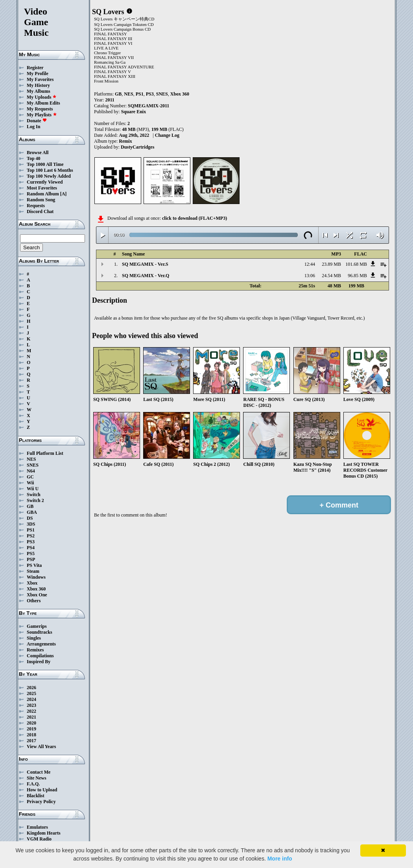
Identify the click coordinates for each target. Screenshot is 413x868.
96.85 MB (357, 276)
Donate (37, 121)
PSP (31, 559)
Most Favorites (42, 188)
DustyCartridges (137, 147)
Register (35, 68)
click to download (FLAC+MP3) (195, 218)
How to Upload (42, 790)
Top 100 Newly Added (49, 176)
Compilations (40, 656)
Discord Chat (40, 211)
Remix (125, 141)
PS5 (31, 554)
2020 (31, 723)
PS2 (31, 536)
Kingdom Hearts (44, 833)
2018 (31, 735)
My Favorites (40, 79)
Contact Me (39, 772)
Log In (33, 127)
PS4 (31, 548)
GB (30, 506)
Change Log (167, 135)
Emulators (37, 827)
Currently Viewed (45, 182)
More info (280, 859)
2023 (31, 705)
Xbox (32, 583)
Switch (34, 495)
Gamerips (37, 626)
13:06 (310, 276)
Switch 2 (35, 500)
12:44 (310, 264)
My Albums (39, 91)
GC (30, 477)
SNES (33, 465)
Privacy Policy (41, 802)
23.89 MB (331, 264)
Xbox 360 (36, 589)
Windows (36, 577)
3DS (31, 524)
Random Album (43, 194)
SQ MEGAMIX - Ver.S (145, 264)
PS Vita (34, 565)
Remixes (35, 650)
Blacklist (36, 796)
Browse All (38, 153)
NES (31, 459)
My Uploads (42, 97)
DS (30, 518)
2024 (31, 699)
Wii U (33, 489)
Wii (30, 483)
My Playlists (42, 115)
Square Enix (134, 112)
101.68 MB (356, 264)
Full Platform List (45, 453)
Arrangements (41, 644)
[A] (64, 194)
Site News (37, 778)
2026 (31, 688)
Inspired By (39, 662)
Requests (36, 206)
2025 (31, 693)
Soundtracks (40, 632)
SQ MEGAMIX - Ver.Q (146, 276)
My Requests (40, 109)
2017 (31, 741)
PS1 (31, 530)
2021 (31, 717)
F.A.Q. (33, 784)
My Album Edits (43, 103)
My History (38, 85)
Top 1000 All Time (45, 164)
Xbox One (37, 595)
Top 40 (34, 158)
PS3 (31, 542)
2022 (31, 711)
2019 (31, 729)
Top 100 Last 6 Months (50, 170)
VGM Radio (39, 839)
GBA (32, 512)
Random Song (41, 200)
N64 (31, 471)
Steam (33, 571)
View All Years (41, 747)
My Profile (38, 74)
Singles (34, 638)
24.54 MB (331, 276)
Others (34, 601)
